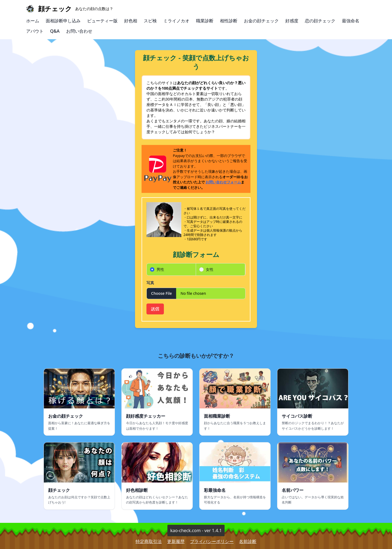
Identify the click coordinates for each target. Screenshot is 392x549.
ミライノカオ (176, 21)
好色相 (131, 21)
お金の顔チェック (261, 21)
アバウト (35, 31)
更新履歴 (176, 541)
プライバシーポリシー (212, 541)
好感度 (292, 21)
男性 (160, 269)
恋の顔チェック (320, 21)
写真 (150, 283)
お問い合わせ (79, 31)
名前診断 (248, 541)
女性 (210, 269)
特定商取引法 (149, 541)
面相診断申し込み (63, 21)
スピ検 (150, 21)
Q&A (55, 31)
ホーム (33, 21)
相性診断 (229, 21)
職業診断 (205, 21)
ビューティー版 (102, 21)
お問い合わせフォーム (223, 182)
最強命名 (351, 21)
